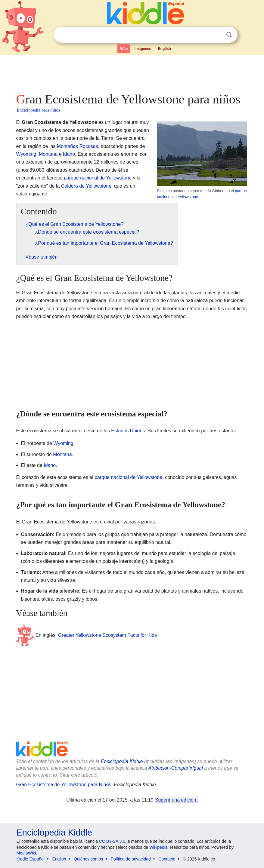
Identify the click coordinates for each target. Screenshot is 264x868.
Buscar (229, 35)
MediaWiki (26, 853)
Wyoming (26, 154)
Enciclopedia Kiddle (122, 761)
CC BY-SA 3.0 (112, 841)
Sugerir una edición (175, 800)
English (165, 49)
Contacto (167, 859)
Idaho (69, 154)
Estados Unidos (128, 431)
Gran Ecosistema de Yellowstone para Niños (64, 785)
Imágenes (143, 49)
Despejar (217, 35)
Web (124, 49)
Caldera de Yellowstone (86, 186)
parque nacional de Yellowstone (98, 178)
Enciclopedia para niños (39, 110)
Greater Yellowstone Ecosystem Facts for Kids (107, 635)
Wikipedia (158, 847)
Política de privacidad (131, 859)
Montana (48, 154)
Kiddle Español (31, 859)
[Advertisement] (132, 72)
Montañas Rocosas (78, 146)
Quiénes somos (88, 859)
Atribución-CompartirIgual (175, 768)
